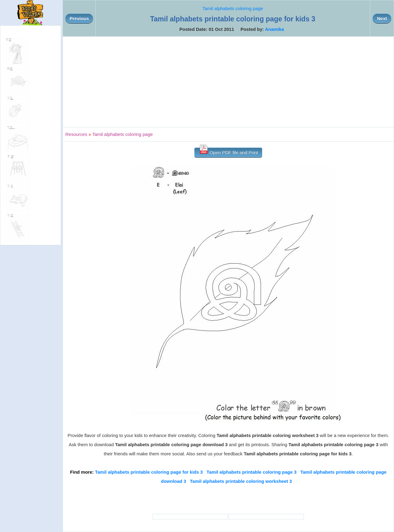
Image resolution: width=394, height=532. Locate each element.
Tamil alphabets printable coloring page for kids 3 (149, 472)
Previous (79, 18)
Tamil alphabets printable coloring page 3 (252, 472)
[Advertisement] (228, 82)
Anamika (275, 29)
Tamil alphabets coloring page (233, 8)
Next (382, 18)
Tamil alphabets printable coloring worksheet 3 (241, 481)
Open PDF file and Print (228, 151)
